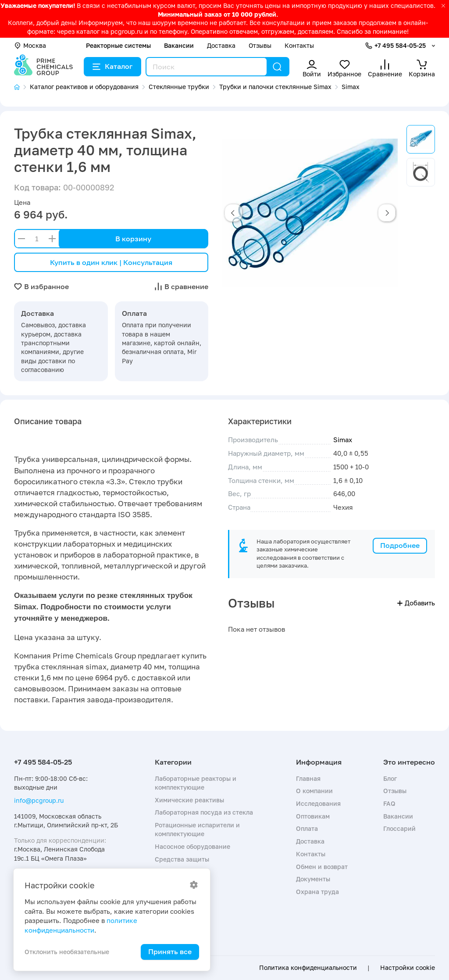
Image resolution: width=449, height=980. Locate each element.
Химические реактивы (189, 800)
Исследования (318, 803)
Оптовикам (313, 816)
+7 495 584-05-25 (400, 45)
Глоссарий (399, 828)
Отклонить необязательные (67, 952)
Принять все (170, 951)
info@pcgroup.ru (39, 800)
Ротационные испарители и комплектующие (197, 829)
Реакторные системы (118, 45)
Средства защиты (182, 859)
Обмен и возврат (322, 867)
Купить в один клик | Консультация (111, 262)
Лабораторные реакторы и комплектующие (196, 783)
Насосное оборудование (192, 846)
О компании (314, 791)
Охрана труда (317, 892)
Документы (313, 879)
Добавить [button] (416, 603)
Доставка (221, 45)
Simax (343, 440)
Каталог (112, 66)
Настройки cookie (408, 968)
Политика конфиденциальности (308, 968)
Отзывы (260, 45)
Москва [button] (30, 45)
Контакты (299, 45)
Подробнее (400, 545)
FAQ (389, 803)
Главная (308, 778)
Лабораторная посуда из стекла (204, 812)
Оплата (307, 828)
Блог (390, 778)
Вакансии (179, 45)
